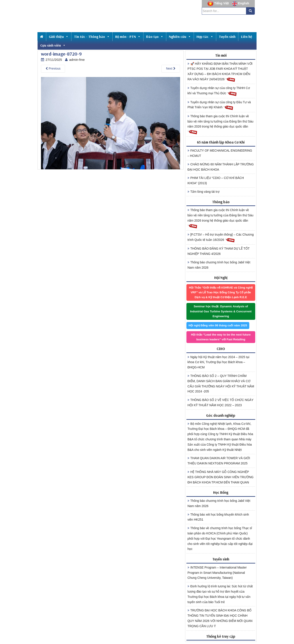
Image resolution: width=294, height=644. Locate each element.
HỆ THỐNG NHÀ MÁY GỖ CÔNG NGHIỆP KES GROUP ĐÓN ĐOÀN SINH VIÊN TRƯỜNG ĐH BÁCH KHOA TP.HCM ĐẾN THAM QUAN (221, 477)
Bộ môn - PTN (128, 37)
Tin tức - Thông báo (92, 37)
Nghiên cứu (180, 37)
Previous (53, 68)
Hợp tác (205, 37)
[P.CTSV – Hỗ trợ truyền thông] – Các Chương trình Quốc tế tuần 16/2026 (221, 238)
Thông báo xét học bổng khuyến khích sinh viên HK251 (218, 517)
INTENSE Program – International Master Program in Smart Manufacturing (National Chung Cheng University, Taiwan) (217, 573)
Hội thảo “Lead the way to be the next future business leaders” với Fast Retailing (221, 337)
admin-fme (77, 60)
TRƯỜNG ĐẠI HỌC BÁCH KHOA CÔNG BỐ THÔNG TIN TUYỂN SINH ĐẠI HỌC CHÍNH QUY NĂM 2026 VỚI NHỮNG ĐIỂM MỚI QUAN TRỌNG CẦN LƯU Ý (220, 618)
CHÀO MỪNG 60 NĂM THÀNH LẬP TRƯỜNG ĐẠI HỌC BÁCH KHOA (221, 167)
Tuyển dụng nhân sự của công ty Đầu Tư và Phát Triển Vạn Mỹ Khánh (219, 105)
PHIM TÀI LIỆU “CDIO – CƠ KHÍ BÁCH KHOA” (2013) (216, 180)
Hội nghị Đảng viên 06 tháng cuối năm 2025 (218, 325)
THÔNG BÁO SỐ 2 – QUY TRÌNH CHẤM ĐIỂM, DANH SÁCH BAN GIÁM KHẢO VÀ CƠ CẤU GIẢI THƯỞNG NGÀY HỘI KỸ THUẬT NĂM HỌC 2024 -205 (221, 384)
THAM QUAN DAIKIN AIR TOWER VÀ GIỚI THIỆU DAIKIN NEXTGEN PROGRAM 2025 (219, 461)
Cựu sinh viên (53, 45)
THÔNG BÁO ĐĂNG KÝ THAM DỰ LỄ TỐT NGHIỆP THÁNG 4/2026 (219, 251)
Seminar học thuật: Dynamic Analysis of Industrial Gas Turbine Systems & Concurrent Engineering (221, 311)
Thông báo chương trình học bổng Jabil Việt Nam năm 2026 (219, 265)
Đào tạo (155, 37)
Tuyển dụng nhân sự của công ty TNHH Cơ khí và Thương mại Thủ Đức (219, 91)
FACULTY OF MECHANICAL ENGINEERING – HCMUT (220, 153)
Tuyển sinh (227, 37)
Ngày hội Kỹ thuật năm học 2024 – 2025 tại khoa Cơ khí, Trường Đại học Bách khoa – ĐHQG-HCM (218, 362)
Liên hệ (247, 37)
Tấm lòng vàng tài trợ (204, 192)
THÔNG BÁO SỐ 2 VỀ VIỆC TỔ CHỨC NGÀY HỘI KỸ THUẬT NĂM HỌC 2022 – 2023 (220, 402)
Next (171, 68)
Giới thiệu (59, 37)
